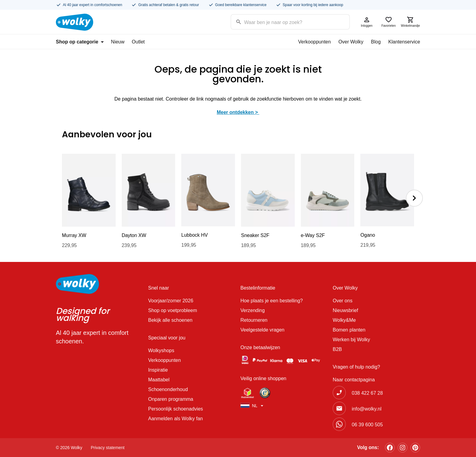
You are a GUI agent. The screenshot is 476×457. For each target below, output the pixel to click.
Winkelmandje (410, 22)
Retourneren (254, 320)
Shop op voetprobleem (173, 310)
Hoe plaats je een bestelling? (272, 301)
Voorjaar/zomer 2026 (171, 301)
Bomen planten (349, 330)
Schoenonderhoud (168, 389)
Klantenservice (404, 42)
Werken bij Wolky (351, 340)
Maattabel (159, 380)
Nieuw (118, 42)
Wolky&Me (344, 320)
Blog (376, 42)
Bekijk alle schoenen (170, 320)
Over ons (343, 301)
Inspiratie (158, 370)
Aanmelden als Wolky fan (175, 419)
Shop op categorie (80, 42)
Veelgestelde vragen (262, 330)
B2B (337, 349)
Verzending (253, 310)
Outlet (138, 42)
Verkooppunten (314, 42)
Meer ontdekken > (238, 112)
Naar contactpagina (354, 380)
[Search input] (282, 21)
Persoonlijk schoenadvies (176, 409)
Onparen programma (171, 399)
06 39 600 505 (367, 425)
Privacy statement (108, 448)
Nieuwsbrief (345, 310)
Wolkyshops (161, 350)
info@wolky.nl (367, 409)
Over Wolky (351, 42)
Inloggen (367, 22)
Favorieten (389, 22)
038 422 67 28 (367, 393)
